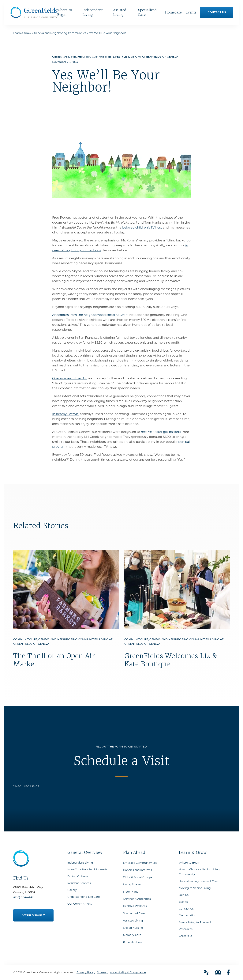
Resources (186, 929)
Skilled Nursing (133, 928)
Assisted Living (133, 921)
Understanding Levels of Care (198, 881)
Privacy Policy (86, 972)
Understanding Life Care (84, 897)
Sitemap (103, 972)
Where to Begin (189, 863)
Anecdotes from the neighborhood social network (90, 315)
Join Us (184, 895)
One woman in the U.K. (70, 378)
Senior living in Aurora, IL (196, 922)
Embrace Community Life (140, 863)
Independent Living (80, 863)
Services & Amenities (137, 899)
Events (183, 902)
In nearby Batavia (65, 414)
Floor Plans (131, 892)
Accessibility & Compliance (128, 972)
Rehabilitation (132, 942)
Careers (185, 935)
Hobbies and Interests (137, 870)
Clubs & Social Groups (138, 877)
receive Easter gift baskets (161, 432)
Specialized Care (134, 913)
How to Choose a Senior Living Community (199, 872)
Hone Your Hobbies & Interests (88, 869)
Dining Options (78, 876)
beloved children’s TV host (142, 227)
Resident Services (79, 883)
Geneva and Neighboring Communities (60, 33)
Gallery (72, 890)
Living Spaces (132, 884)
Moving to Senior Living (195, 888)
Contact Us (186, 909)
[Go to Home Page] (34, 17)
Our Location (188, 915)
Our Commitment (80, 904)
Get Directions (33, 913)
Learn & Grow (22, 33)
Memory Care (132, 935)
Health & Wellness (135, 906)
